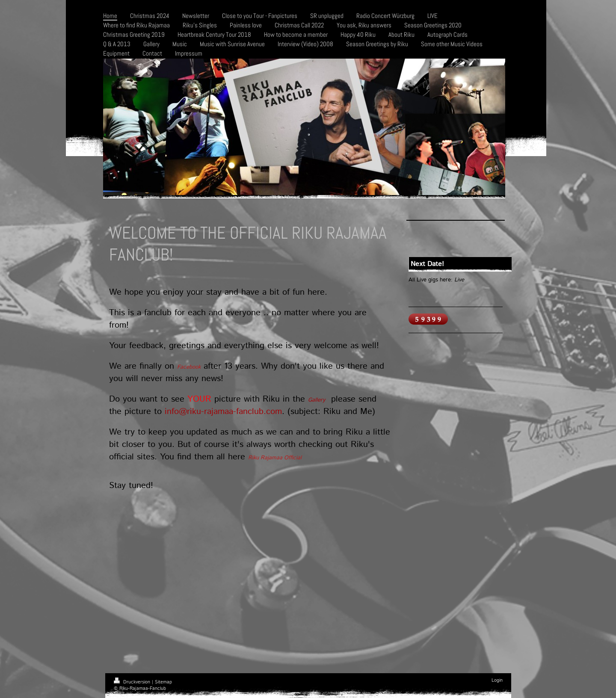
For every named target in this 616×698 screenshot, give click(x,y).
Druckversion (133, 682)
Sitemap (163, 682)
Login (497, 680)
